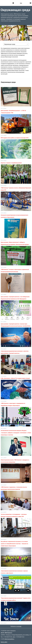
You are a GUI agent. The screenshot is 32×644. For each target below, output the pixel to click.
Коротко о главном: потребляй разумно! (11, 163)
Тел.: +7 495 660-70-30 (7, 637)
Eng (21, 3)
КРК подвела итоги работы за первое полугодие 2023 (15, 138)
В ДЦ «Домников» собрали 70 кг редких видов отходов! (15, 378)
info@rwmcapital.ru (9, 639)
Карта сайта (4, 642)
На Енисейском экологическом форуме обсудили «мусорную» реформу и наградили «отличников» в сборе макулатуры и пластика (16, 433)
